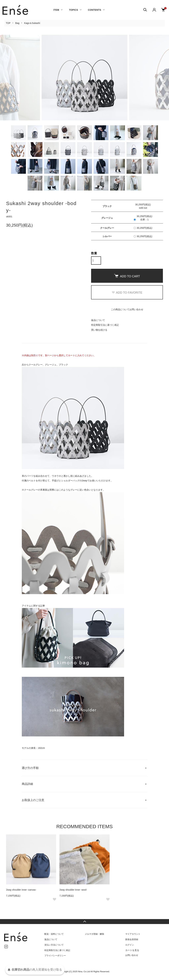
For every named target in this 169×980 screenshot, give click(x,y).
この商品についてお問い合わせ (127, 309)
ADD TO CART (127, 276)
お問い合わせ (132, 955)
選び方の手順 (30, 768)
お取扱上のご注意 (33, 800)
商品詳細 (27, 784)
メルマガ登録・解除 (94, 934)
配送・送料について (54, 934)
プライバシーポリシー (55, 956)
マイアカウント (133, 934)
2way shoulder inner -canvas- (21, 890)
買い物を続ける (99, 330)
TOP (8, 23)
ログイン (130, 945)
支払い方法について (54, 945)
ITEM (56, 10)
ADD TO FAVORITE (127, 293)
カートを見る (132, 950)
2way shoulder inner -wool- (73, 890)
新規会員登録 (132, 939)
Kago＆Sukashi (32, 23)
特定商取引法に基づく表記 (105, 325)
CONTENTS (95, 10)
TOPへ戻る (84, 922)
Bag (17, 23)
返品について (98, 320)
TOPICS (73, 10)
